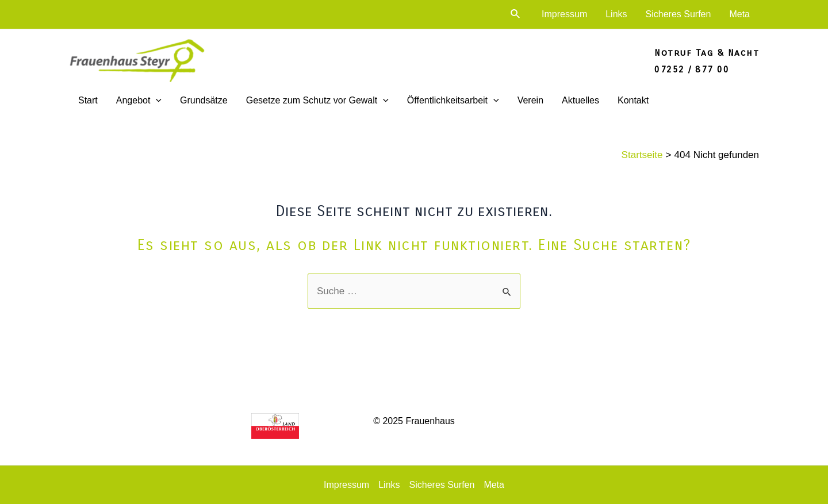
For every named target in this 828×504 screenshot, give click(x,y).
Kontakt (633, 100)
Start (88, 100)
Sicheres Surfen (678, 14)
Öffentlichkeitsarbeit (453, 101)
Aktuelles (580, 100)
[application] (156, 101)
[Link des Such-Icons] (516, 14)
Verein (530, 100)
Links (616, 14)
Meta (739, 14)
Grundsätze (204, 100)
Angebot (139, 101)
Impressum (564, 14)
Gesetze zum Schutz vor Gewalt (317, 101)
